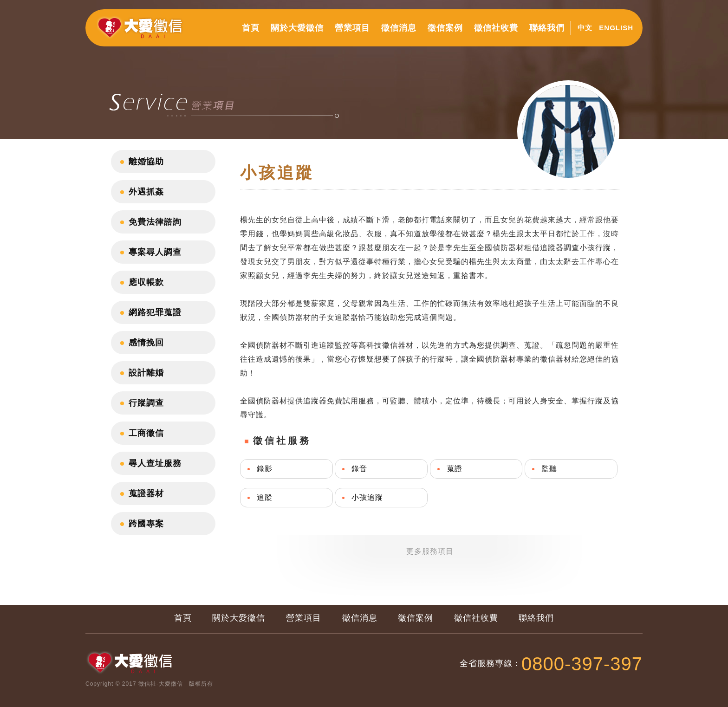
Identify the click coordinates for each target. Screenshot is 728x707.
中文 (585, 28)
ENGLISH (616, 28)
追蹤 (265, 497)
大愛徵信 (142, 32)
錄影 (265, 469)
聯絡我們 (547, 28)
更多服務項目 (430, 551)
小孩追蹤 (367, 497)
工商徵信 (146, 433)
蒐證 (455, 469)
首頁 (251, 28)
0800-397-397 (582, 664)
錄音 (359, 469)
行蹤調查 (146, 403)
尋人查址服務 (155, 463)
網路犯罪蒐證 (155, 312)
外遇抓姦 (146, 192)
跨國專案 (146, 524)
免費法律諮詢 (155, 222)
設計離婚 (146, 373)
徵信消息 (399, 28)
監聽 (549, 469)
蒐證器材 (146, 493)
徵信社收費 (496, 28)
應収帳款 (146, 282)
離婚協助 (146, 162)
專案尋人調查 (155, 252)
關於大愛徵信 (297, 28)
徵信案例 (445, 28)
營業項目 (352, 28)
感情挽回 (146, 343)
